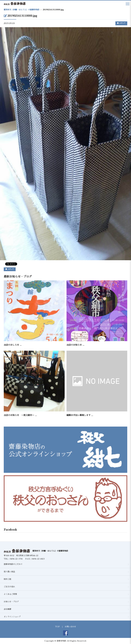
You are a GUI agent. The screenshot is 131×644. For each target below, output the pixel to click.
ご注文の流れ (9, 587)
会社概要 (7, 609)
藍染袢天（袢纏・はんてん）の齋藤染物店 (50, 551)
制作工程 (7, 579)
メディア (121, 23)
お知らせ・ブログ (11, 602)
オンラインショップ (12, 617)
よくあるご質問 (10, 594)
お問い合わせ (70, 627)
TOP (57, 627)
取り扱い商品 (9, 572)
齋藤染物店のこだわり (13, 564)
